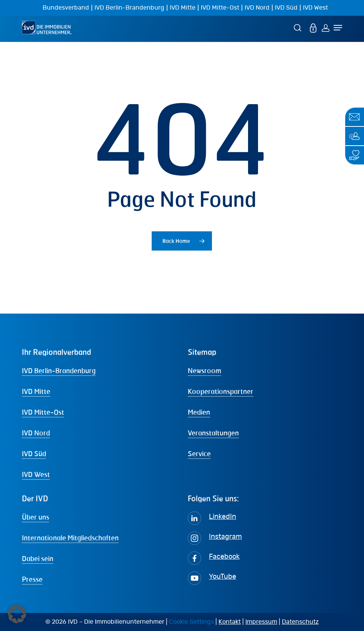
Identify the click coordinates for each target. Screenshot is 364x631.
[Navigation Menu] (338, 28)
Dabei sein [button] (38, 558)
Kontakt (230, 622)
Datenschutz (300, 622)
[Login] (326, 27)
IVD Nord (257, 8)
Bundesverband (66, 8)
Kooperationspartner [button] (221, 391)
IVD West (315, 8)
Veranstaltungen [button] (213, 433)
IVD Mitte (183, 8)
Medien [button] (199, 412)
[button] (17, 614)
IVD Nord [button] (36, 433)
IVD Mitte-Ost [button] (43, 412)
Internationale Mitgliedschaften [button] (70, 538)
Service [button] (199, 453)
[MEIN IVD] (313, 27)
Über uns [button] (36, 517)
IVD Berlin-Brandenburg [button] (59, 370)
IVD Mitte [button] (36, 391)
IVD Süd (286, 8)
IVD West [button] (36, 474)
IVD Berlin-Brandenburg (129, 8)
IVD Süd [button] (34, 453)
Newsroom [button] (204, 370)
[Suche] (299, 27)
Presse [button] (32, 579)
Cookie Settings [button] (191, 622)
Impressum (261, 622)
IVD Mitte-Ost (220, 8)
